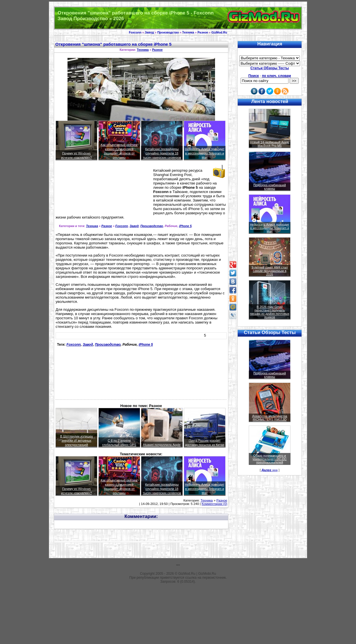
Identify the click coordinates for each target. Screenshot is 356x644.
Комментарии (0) (214, 504)
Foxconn (135, 32)
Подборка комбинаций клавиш (270, 187)
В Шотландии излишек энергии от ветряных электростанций (76, 440)
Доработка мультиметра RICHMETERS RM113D (270, 418)
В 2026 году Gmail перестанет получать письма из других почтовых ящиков (270, 312)
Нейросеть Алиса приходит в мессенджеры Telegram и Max (205, 153)
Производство (168, 32)
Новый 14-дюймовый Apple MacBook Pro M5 (270, 144)
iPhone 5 (185, 226)
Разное (203, 32)
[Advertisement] (81, 190)
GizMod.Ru (219, 32)
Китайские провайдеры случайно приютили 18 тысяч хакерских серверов (162, 153)
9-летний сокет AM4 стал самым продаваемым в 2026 (270, 271)
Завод (149, 32)
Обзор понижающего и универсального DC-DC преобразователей (269, 459)
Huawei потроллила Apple (162, 445)
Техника (188, 32)
